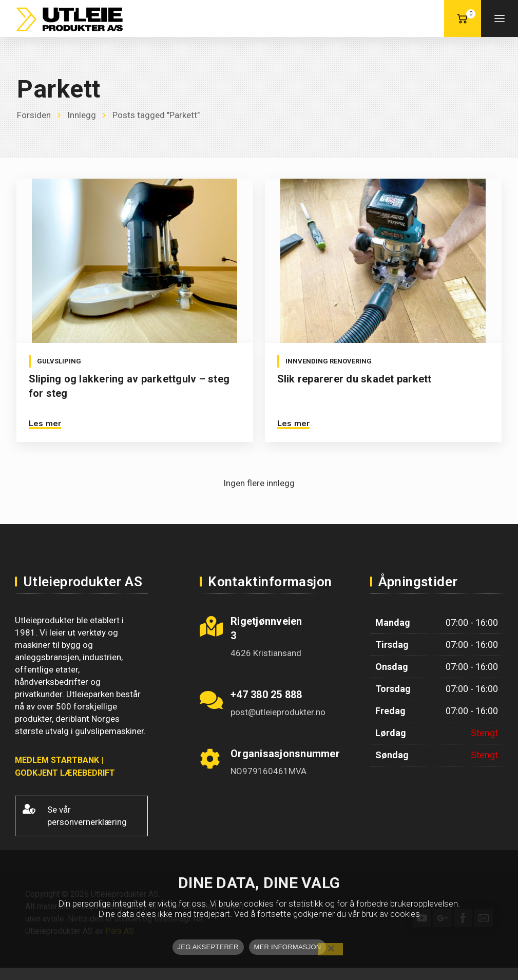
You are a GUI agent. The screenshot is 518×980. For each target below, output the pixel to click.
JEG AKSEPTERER (208, 947)
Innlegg (82, 115)
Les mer (45, 424)
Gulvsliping (59, 361)
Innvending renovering (328, 361)
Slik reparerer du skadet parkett (353, 379)
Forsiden (34, 115)
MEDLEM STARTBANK (57, 760)
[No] (331, 949)
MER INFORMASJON (288, 947)
